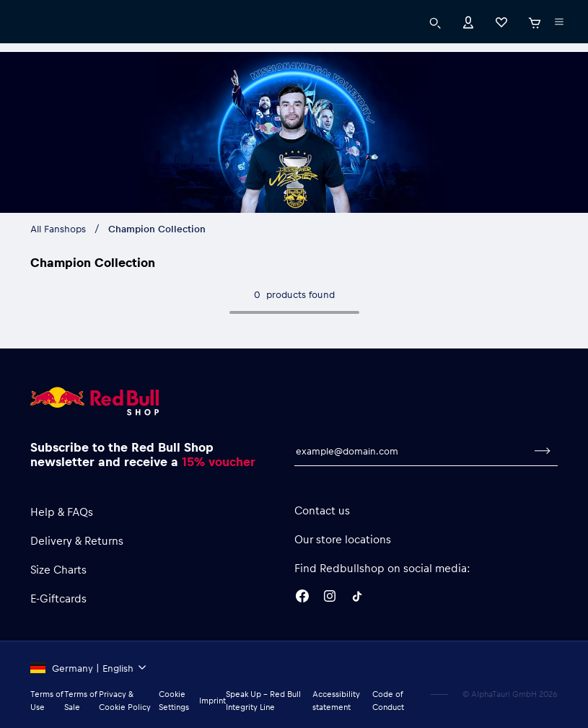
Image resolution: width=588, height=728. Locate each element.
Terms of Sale (80, 700)
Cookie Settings (174, 700)
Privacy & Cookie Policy (125, 700)
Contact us (322, 510)
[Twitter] (357, 598)
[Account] (468, 21)
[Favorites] (501, 21)
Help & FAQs (62, 512)
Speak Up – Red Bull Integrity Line (263, 700)
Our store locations (343, 539)
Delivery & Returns (77, 540)
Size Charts (58, 569)
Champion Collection (157, 228)
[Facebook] (302, 598)
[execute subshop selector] (559, 22)
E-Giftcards (58, 598)
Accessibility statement (336, 700)
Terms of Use (47, 700)
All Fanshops (58, 228)
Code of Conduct (388, 700)
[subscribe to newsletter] (543, 451)
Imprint (212, 700)
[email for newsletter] (411, 451)
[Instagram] (330, 598)
